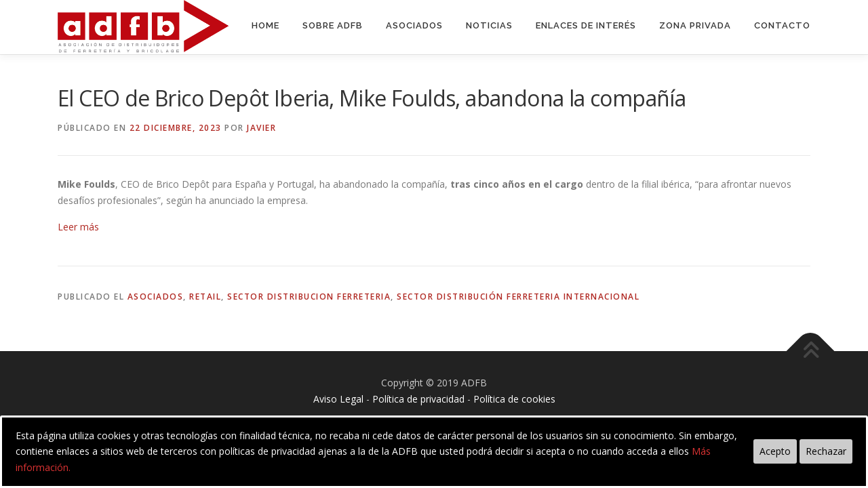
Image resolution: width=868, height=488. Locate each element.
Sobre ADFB (333, 25)
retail (205, 297)
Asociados (414, 25)
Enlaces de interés (586, 25)
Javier (261, 128)
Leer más (78, 227)
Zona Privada (695, 25)
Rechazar (826, 451)
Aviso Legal (338, 399)
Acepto (775, 451)
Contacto (782, 25)
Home (265, 25)
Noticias (489, 25)
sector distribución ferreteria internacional (518, 297)
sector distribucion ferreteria (309, 297)
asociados (156, 297)
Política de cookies (514, 399)
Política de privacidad (418, 399)
